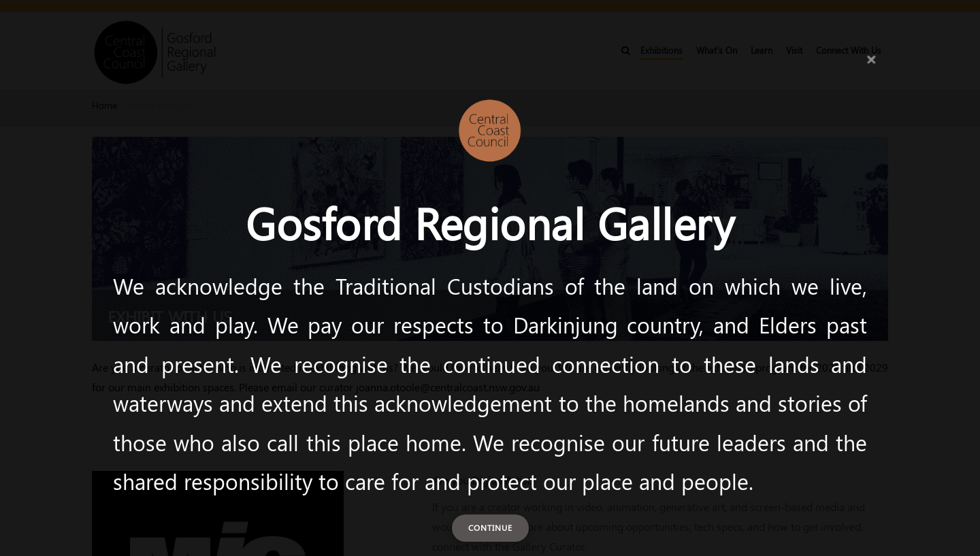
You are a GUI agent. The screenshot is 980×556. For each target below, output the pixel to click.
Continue (490, 527)
